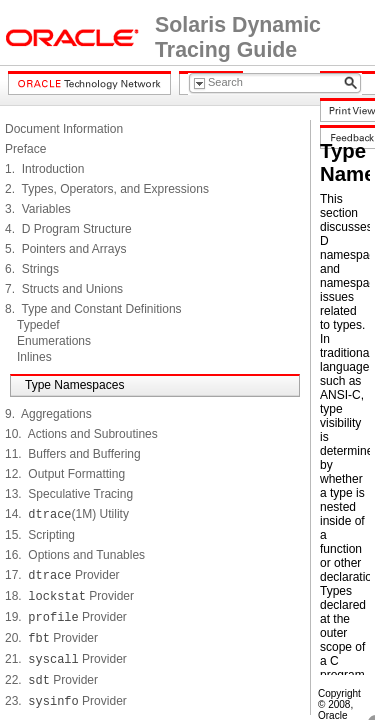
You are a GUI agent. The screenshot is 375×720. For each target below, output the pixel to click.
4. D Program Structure (68, 229)
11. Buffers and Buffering (73, 454)
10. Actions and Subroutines (81, 434)
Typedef (38, 325)
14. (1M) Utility (67, 514)
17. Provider (62, 575)
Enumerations (54, 341)
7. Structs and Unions (64, 289)
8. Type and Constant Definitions (93, 309)
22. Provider (51, 680)
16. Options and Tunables (75, 555)
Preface (25, 149)
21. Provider (66, 659)
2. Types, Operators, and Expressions (107, 189)
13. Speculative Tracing (69, 494)
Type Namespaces (74, 385)
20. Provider (51, 638)
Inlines (34, 357)
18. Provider (69, 596)
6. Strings (32, 269)
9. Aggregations (48, 414)
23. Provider (66, 701)
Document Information (64, 129)
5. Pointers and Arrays (65, 249)
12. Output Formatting (65, 474)
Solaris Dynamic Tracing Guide (238, 37)
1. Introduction (44, 169)
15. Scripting (40, 535)
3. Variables (38, 209)
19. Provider (66, 617)
